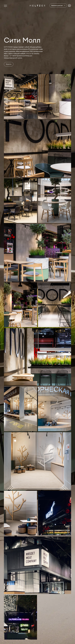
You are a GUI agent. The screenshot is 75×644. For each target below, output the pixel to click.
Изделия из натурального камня (17, 639)
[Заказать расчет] (58, 5)
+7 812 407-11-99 (65, 627)
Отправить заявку (60, 614)
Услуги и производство (13, 627)
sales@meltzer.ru (65, 623)
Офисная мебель (10, 635)
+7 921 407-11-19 (64, 629)
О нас (6, 623)
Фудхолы (9, 64)
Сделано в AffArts (64, 636)
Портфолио (8, 631)
